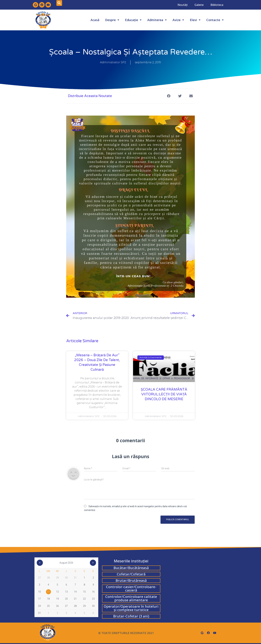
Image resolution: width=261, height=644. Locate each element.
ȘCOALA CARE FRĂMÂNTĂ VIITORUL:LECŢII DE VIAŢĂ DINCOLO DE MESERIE (164, 394)
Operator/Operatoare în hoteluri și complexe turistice (131, 608)
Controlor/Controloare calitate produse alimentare (131, 598)
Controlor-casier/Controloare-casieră (131, 589)
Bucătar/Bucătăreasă (131, 568)
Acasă (95, 20)
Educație (133, 20)
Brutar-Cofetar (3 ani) (131, 616)
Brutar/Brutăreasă (131, 580)
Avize (178, 20)
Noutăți (183, 5)
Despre (112, 20)
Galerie (199, 5)
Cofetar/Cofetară (131, 574)
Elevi (195, 20)
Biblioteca (217, 5)
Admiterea (157, 20)
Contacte (215, 20)
